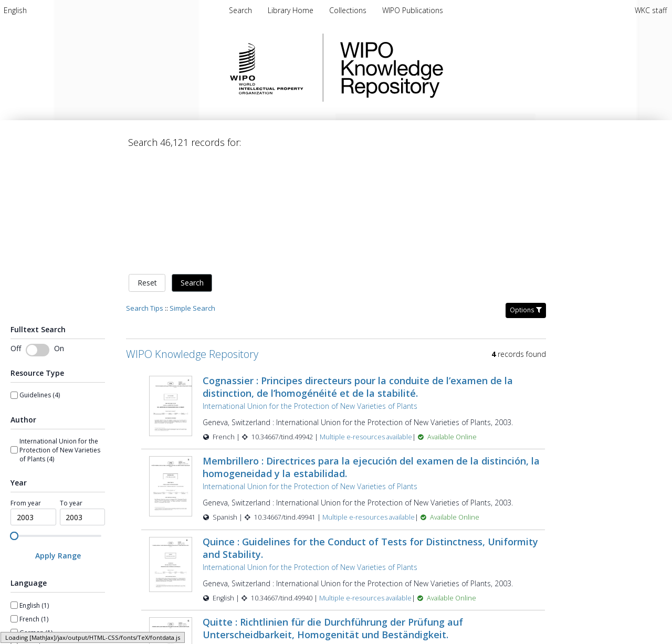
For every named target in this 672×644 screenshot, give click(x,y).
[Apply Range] (58, 446)
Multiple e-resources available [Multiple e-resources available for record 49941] (369, 408)
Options (526, 200)
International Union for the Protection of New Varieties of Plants (310, 296)
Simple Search (192, 198)
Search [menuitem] (240, 10)
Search (192, 173)
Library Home (292, 10)
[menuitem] (15, 10)
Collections (349, 10)
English (15, 10)
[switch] (38, 240)
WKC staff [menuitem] (651, 10)
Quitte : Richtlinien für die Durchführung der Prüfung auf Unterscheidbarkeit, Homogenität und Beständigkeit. (333, 519)
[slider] (14, 426)
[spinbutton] (33, 407)
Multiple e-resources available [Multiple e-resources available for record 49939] (369, 569)
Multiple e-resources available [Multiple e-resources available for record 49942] (366, 327)
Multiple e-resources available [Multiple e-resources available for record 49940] (365, 488)
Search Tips (145, 198)
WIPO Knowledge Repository (435, 68)
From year (26, 393)
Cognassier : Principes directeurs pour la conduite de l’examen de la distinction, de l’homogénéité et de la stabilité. (358, 277)
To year (71, 393)
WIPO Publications (413, 10)
